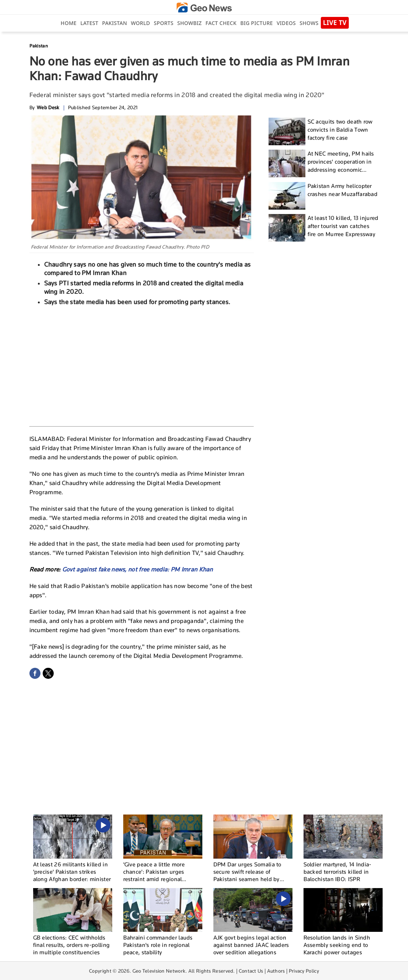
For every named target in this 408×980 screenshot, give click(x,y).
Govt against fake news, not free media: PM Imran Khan (138, 569)
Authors (276, 971)
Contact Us (251, 971)
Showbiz (189, 23)
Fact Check (221, 23)
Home (69, 23)
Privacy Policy (304, 971)
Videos (286, 23)
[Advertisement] (142, 365)
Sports (164, 23)
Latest (89, 23)
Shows (309, 23)
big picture (256, 23)
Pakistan (115, 23)
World (141, 23)
